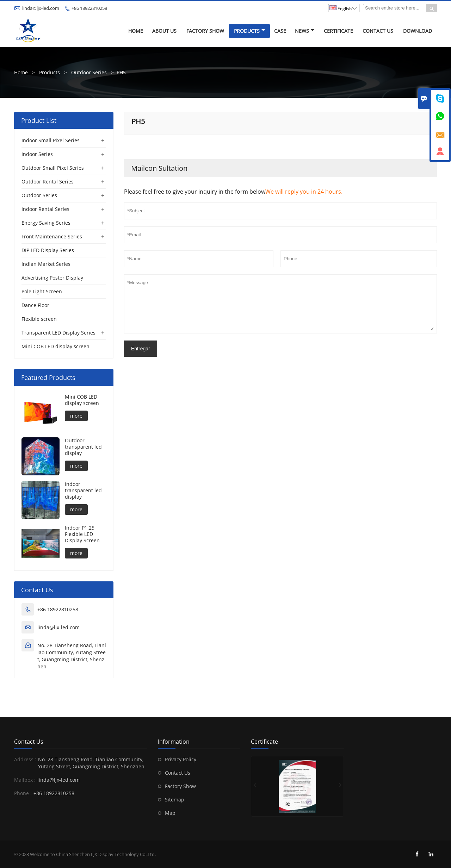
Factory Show (205, 31)
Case (280, 31)
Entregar (141, 349)
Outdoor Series (89, 72)
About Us (164, 31)
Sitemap (175, 800)
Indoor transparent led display (83, 491)
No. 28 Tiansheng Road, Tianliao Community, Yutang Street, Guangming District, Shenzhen (72, 656)
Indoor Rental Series (45, 209)
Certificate (338, 31)
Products (249, 31)
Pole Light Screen (42, 291)
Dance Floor (35, 305)
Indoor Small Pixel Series (51, 140)
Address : (25, 759)
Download (418, 31)
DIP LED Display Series (48, 250)
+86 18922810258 (89, 8)
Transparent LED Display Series (58, 333)
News (305, 31)
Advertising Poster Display (52, 278)
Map (170, 813)
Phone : (23, 793)
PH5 (121, 72)
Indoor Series (37, 154)
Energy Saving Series (46, 223)
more (76, 416)
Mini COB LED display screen (55, 346)
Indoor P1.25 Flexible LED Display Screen (82, 534)
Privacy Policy (181, 759)
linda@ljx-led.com (41, 8)
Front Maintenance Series (52, 236)
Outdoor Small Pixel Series (53, 168)
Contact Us (378, 31)
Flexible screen (39, 319)
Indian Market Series (46, 264)
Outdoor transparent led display (83, 447)
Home (136, 31)
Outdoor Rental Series (48, 182)
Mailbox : (25, 780)
